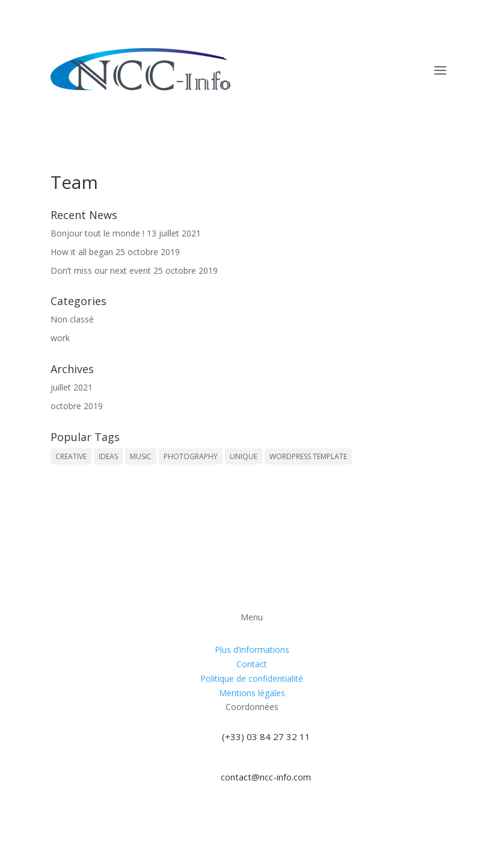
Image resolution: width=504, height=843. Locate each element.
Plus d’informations (252, 650)
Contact (252, 664)
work (60, 338)
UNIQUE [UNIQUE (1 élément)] (244, 456)
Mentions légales (252, 693)
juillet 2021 (72, 387)
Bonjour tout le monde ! (97, 233)
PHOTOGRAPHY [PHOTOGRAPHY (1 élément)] (191, 456)
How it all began (82, 252)
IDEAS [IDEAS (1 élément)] (108, 456)
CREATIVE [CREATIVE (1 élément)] (71, 456)
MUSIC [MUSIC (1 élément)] (141, 456)
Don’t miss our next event (101, 270)
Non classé (72, 319)
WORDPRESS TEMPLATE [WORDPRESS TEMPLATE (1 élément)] (308, 456)
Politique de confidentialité (252, 678)
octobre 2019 (77, 406)
